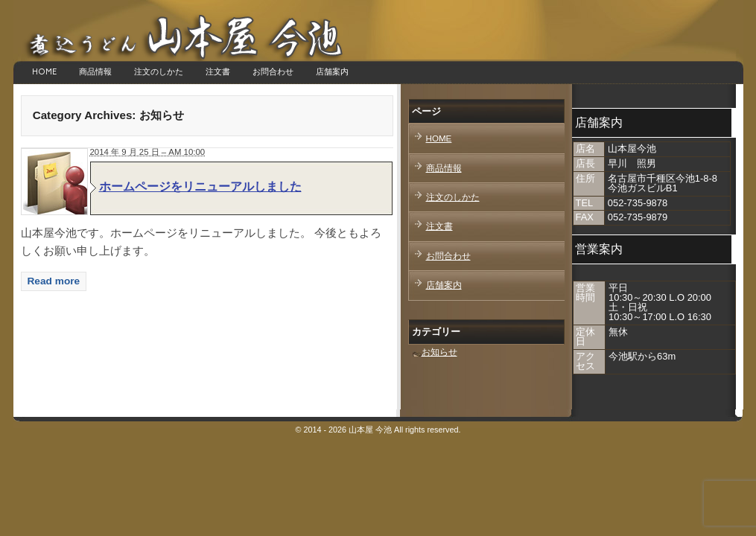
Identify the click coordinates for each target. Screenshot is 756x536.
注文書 (218, 72)
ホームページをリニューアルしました (200, 186)
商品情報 (95, 72)
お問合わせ (273, 72)
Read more (54, 281)
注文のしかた (159, 72)
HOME (44, 72)
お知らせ (439, 352)
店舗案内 (332, 72)
